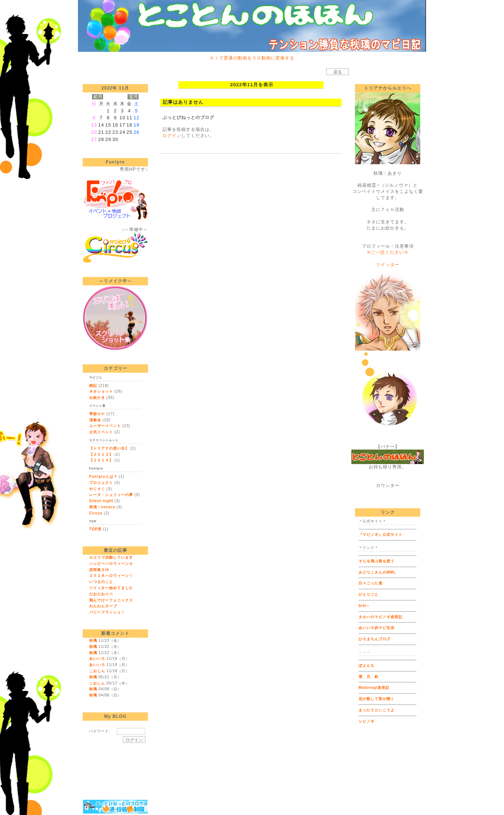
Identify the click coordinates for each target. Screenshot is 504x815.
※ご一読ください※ (388, 252)
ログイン (172, 136)
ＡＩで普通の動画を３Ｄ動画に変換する (252, 58)
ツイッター (388, 265)
